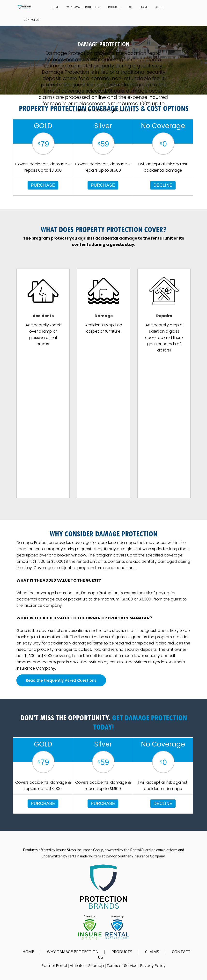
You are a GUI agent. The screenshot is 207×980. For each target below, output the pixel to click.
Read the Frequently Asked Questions (61, 680)
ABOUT (160, 7)
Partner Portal (54, 966)
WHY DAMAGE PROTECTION (83, 7)
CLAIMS (144, 7)
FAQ (130, 7)
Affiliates (78, 966)
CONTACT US (31, 20)
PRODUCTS (113, 7)
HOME (55, 7)
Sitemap (96, 966)
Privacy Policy (153, 966)
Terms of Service (122, 966)
